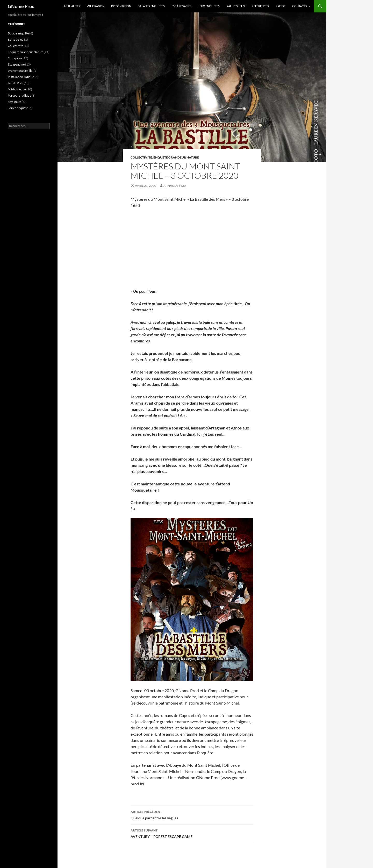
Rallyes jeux (236, 6)
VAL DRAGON (96, 6)
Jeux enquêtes (209, 6)
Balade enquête (18, 33)
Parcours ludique (19, 95)
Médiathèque (17, 89)
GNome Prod (21, 6)
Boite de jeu (16, 40)
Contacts (300, 6)
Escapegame (16, 64)
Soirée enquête (18, 108)
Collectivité (141, 157)
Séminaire (15, 102)
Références (260, 6)
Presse (281, 6)
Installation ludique (21, 77)
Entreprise (15, 58)
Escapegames (181, 6)
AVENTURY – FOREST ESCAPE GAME (192, 833)
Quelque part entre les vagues (192, 814)
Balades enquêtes (151, 6)
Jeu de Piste (16, 83)
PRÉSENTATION (121, 6)
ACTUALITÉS (72, 6)
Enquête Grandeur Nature (176, 157)
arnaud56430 (175, 186)
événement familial (20, 71)
